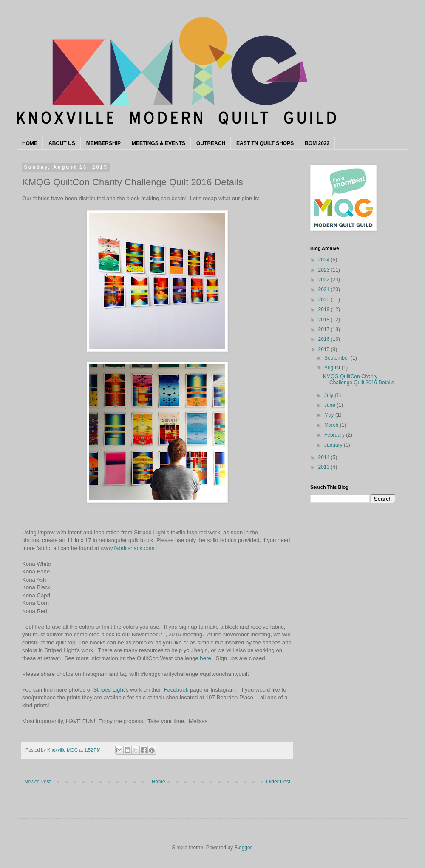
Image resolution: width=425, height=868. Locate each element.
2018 (325, 320)
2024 (325, 260)
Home (159, 782)
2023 (325, 270)
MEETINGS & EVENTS (159, 143)
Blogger (243, 848)
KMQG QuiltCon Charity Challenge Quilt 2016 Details (358, 380)
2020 (325, 300)
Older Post (278, 782)
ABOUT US (62, 143)
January (334, 445)
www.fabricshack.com (128, 548)
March (332, 425)
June (330, 405)
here (205, 658)
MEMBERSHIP (103, 143)
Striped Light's (111, 690)
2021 (325, 289)
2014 (325, 457)
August (333, 368)
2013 (325, 467)
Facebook (176, 690)
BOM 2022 (317, 143)
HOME (30, 143)
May (330, 415)
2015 (325, 349)
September (337, 358)
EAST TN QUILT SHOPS (265, 143)
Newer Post (37, 782)
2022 (325, 280)
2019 (325, 309)
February (335, 435)
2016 (325, 339)
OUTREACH (211, 143)
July (330, 395)
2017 (325, 329)
